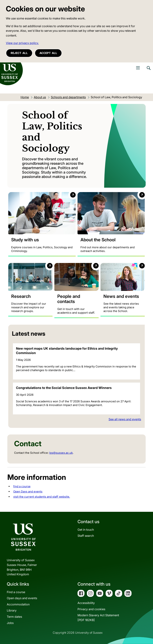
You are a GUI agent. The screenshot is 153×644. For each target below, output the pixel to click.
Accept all (48, 53)
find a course (22, 486)
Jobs (10, 623)
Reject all (19, 53)
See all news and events (125, 419)
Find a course (16, 592)
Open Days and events (28, 491)
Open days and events (22, 598)
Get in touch (86, 530)
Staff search (86, 536)
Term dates (14, 617)
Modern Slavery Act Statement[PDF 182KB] (98, 618)
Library (12, 611)
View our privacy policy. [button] (22, 43)
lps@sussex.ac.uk (61, 453)
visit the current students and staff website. (42, 497)
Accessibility (86, 603)
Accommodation (18, 604)
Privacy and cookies (91, 609)
